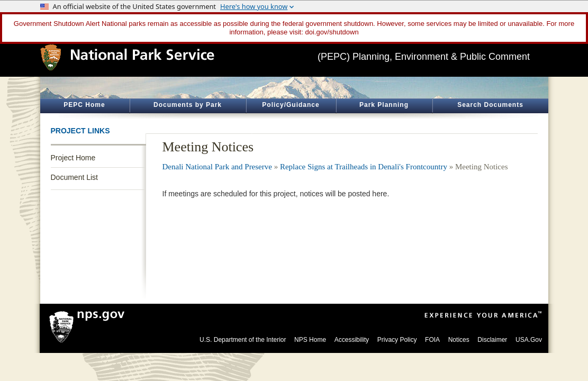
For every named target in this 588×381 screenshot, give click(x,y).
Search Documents (490, 105)
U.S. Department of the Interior (243, 340)
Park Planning (384, 105)
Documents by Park (188, 105)
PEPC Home (84, 105)
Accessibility (352, 340)
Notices (459, 340)
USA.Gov (529, 340)
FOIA (432, 340)
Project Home (73, 158)
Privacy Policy (397, 340)
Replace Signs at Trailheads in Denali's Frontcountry (364, 167)
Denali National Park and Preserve (217, 167)
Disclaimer (492, 340)
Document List (74, 177)
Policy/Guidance (291, 105)
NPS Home (310, 340)
